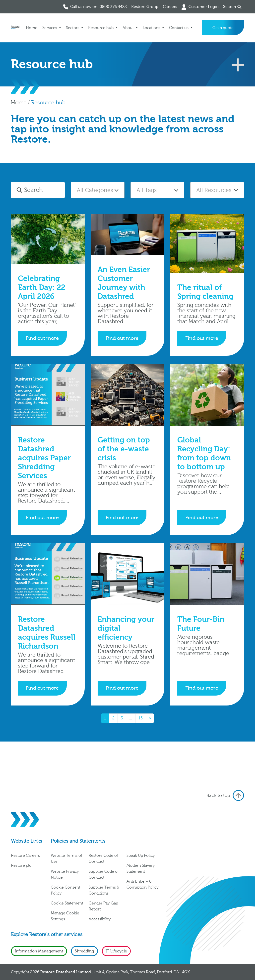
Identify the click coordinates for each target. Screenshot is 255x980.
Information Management (39, 951)
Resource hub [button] (101, 28)
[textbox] (98, 190)
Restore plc (21, 865)
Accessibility (100, 919)
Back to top (225, 795)
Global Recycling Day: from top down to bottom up (204, 453)
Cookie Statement (67, 903)
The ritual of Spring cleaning (205, 292)
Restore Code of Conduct (103, 859)
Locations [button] (152, 28)
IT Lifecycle (116, 951)
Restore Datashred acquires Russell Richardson (47, 633)
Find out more (42, 338)
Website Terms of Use (66, 859)
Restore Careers (25, 856)
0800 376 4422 (113, 7)
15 (141, 718)
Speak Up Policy (141, 856)
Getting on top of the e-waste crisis (124, 449)
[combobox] (98, 190)
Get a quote (223, 28)
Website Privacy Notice (65, 874)
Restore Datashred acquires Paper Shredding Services (44, 458)
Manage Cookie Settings (65, 916)
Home (32, 28)
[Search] (44, 190)
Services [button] (50, 28)
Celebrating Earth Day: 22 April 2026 (42, 288)
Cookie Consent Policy (65, 890)
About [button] (129, 28)
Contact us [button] (179, 28)
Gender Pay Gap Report (103, 906)
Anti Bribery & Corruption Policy (143, 884)
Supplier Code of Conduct (104, 874)
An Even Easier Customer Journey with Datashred (124, 283)
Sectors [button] (73, 28)
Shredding (84, 951)
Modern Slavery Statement (141, 868)
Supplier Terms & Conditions (104, 890)
